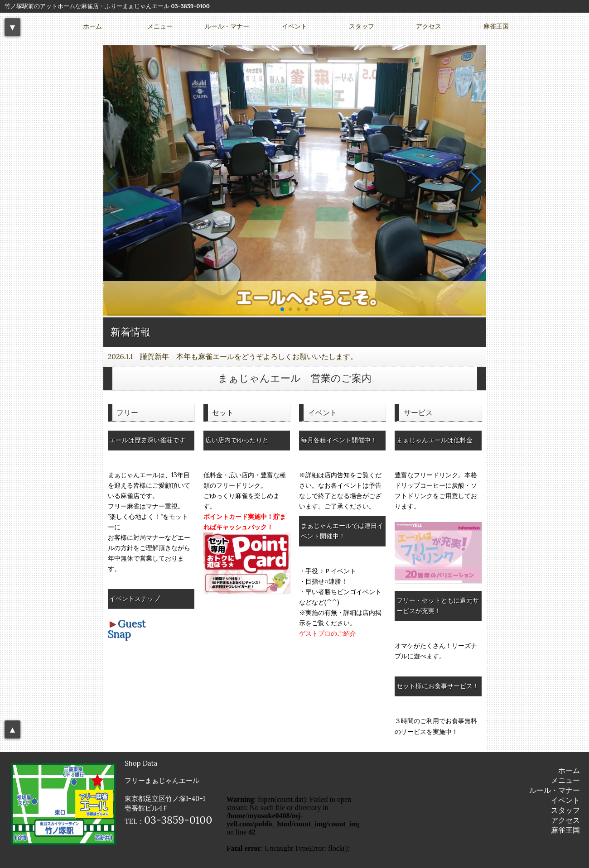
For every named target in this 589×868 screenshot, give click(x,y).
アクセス (429, 26)
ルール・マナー (227, 26)
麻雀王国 (496, 26)
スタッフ (362, 26)
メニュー (160, 26)
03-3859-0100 (190, 6)
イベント (294, 26)
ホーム (92, 26)
